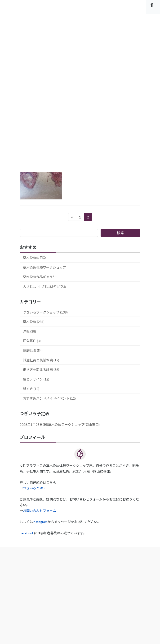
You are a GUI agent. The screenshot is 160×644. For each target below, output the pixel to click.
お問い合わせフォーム (40, 511)
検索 (120, 233)
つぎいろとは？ (35, 488)
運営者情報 (29, 571)
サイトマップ (30, 603)
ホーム (25, 555)
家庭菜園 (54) (33, 350)
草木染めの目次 (35, 258)
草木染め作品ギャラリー (41, 277)
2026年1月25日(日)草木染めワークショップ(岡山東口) (60, 424)
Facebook (27, 533)
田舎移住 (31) (33, 341)
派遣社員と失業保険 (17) (41, 360)
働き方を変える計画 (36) (41, 370)
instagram (40, 522)
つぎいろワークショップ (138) (45, 312)
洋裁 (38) (29, 331)
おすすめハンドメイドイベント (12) (49, 398)
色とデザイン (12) (36, 379)
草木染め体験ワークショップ (44, 267)
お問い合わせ (30, 619)
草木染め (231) (34, 322)
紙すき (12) (31, 389)
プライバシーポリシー (37, 587)
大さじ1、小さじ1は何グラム (45, 286)
